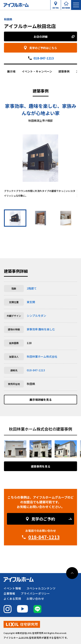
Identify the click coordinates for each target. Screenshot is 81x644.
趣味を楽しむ (47, 329)
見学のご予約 (43, 519)
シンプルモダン (36, 316)
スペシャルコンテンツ (41, 588)
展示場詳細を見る (41, 400)
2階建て (32, 288)
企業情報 (9, 593)
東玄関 (31, 302)
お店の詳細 (41, 37)
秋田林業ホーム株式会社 (42, 356)
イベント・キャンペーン (37, 71)
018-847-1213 (44, 58)
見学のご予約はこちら (43, 48)
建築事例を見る (41, 466)
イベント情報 (12, 588)
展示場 (11, 71)
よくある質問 (12, 599)
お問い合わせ (35, 599)
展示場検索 (66, 7)
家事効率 (32, 329)
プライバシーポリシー (35, 593)
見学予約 (56, 7)
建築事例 (64, 71)
